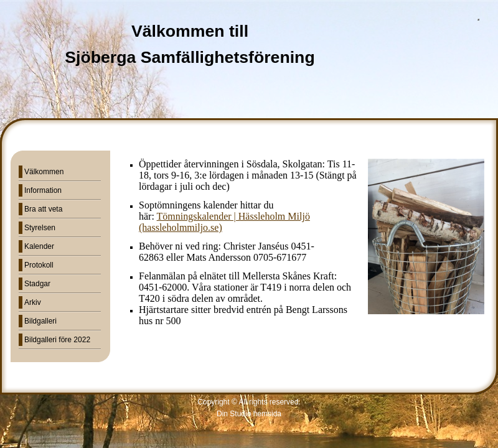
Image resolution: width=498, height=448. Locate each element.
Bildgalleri (40, 321)
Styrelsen (40, 228)
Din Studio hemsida (249, 414)
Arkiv (33, 302)
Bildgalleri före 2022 (57, 340)
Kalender (39, 246)
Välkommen (44, 172)
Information (43, 190)
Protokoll (39, 265)
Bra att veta (43, 209)
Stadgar (37, 284)
